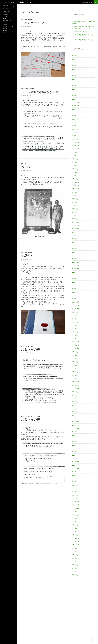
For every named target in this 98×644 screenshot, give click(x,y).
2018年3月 (75, 372)
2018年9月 (75, 352)
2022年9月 (75, 192)
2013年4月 (75, 565)
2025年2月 (75, 96)
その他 (4, 19)
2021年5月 (75, 245)
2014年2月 (75, 532)
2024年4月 (75, 129)
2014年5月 (75, 522)
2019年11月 (76, 305)
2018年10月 (76, 349)
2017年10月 (76, 388)
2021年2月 (75, 255)
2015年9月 (75, 472)
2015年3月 (75, 492)
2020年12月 (76, 262)
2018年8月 (75, 355)
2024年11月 (76, 106)
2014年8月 (75, 512)
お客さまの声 (25, 89)
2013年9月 (75, 548)
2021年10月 (76, 229)
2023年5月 (75, 166)
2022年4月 (75, 209)
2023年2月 (75, 176)
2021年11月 (76, 225)
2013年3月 (75, 568)
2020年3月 (75, 292)
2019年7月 (75, 319)
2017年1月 (75, 418)
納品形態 (27, 256)
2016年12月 (76, 422)
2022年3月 (75, 212)
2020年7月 (75, 279)
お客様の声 (31, 89)
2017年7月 (75, 398)
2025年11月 (76, 69)
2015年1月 (75, 498)
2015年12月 (76, 462)
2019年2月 (75, 335)
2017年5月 (75, 405)
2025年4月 (75, 89)
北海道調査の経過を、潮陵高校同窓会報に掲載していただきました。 (83, 27)
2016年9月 (75, 432)
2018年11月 (76, 345)
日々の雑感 (29, 20)
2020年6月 (75, 282)
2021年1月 (75, 259)
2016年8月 (75, 435)
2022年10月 (76, 189)
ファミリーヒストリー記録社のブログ (17, 2)
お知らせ (23, 164)
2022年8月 (75, 196)
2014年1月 (75, 535)
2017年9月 (75, 392)
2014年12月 (76, 502)
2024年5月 (75, 126)
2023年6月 (75, 162)
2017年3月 (75, 412)
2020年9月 (75, 272)
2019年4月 (75, 329)
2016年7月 (75, 438)
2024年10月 (76, 109)
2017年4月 (75, 408)
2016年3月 (75, 452)
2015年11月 (76, 465)
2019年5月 (75, 325)
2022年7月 (75, 199)
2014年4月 (75, 525)
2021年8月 (75, 235)
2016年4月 (75, 448)
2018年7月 (75, 359)
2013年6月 (75, 558)
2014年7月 (75, 515)
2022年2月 (75, 215)
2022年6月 (75, 202)
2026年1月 (75, 66)
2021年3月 (75, 252)
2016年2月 (75, 455)
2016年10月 (76, 428)
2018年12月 (76, 342)
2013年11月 (76, 542)
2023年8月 (75, 156)
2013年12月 (76, 538)
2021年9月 (75, 232)
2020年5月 (75, 285)
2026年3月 (75, 59)
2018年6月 (75, 362)
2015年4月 (75, 488)
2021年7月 (75, 239)
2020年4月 (75, 289)
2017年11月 (76, 385)
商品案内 (23, 20)
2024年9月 (75, 112)
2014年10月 (76, 508)
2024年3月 (75, 132)
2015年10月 (76, 468)
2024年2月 (75, 136)
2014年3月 (75, 528)
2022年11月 (76, 186)
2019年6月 (75, 322)
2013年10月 (76, 545)
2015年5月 (75, 485)
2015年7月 (75, 478)
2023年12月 (76, 142)
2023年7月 (75, 159)
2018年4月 (75, 369)
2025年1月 (75, 99)
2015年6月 (75, 482)
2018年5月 (75, 365)
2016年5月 (75, 445)
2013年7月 (75, 555)
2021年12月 (76, 222)
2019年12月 (76, 302)
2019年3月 (75, 332)
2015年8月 (75, 475)
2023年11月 (76, 146)
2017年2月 (75, 415)
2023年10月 (76, 149)
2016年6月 (75, 442)
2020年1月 (75, 299)
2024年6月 (75, 122)
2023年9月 (75, 152)
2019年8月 (75, 315)
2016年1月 (75, 458)
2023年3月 (75, 172)
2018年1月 (75, 379)
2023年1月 (75, 179)
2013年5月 (75, 562)
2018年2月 (75, 375)
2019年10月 (76, 309)
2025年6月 (75, 82)
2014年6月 (75, 518)
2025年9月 (75, 72)
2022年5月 (75, 206)
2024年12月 (76, 102)
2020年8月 (75, 275)
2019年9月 (75, 312)
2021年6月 (75, 242)
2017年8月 (75, 395)
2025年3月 (75, 92)
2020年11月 (76, 265)
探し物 (26, 167)
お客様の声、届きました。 (80, 31)
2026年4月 (75, 56)
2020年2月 (75, 295)
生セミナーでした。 (35, 23)
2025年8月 (75, 76)
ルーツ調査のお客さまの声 (40, 92)
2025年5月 (75, 86)
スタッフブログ (7, 21)
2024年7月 (75, 119)
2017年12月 (76, 382)
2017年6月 (75, 402)
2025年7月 (75, 79)
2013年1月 (75, 575)
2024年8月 (75, 116)
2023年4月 (75, 169)
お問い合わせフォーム (87, 2)
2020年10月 (76, 269)
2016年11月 (76, 425)
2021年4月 (75, 249)
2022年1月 (75, 219)
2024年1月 (75, 139)
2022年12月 (76, 182)
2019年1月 (75, 339)
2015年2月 (75, 495)
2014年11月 (76, 505)
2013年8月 (75, 552)
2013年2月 (75, 571)
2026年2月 (75, 62)
